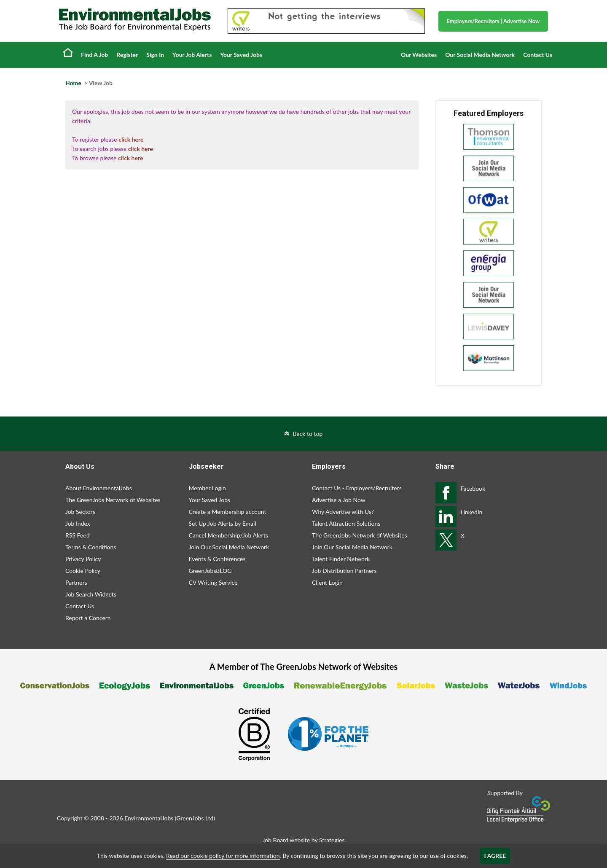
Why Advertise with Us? (343, 512)
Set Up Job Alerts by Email (223, 523)
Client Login (327, 582)
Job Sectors (80, 512)
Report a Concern (88, 618)
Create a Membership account (228, 512)
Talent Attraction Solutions (346, 523)
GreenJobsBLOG (210, 571)
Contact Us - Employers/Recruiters (357, 488)
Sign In (155, 55)
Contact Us (538, 55)
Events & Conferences (217, 559)
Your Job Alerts (192, 55)
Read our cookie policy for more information (223, 856)
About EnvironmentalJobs (99, 488)
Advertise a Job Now (339, 500)
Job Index (78, 523)
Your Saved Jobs (241, 55)
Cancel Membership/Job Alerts (228, 535)
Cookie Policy (83, 571)
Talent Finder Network (341, 559)
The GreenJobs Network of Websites (113, 500)
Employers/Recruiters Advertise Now (493, 21)
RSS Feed (77, 535)
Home (68, 52)
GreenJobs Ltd (195, 818)
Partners (76, 582)
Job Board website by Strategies (303, 840)
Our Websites (419, 55)
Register (127, 55)
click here (131, 139)
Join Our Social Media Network (229, 547)
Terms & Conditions (91, 547)
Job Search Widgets (91, 594)
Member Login (207, 488)
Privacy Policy (83, 559)
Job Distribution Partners (344, 571)
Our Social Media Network (480, 55)
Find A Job (94, 55)
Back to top (308, 434)
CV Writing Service (213, 582)
